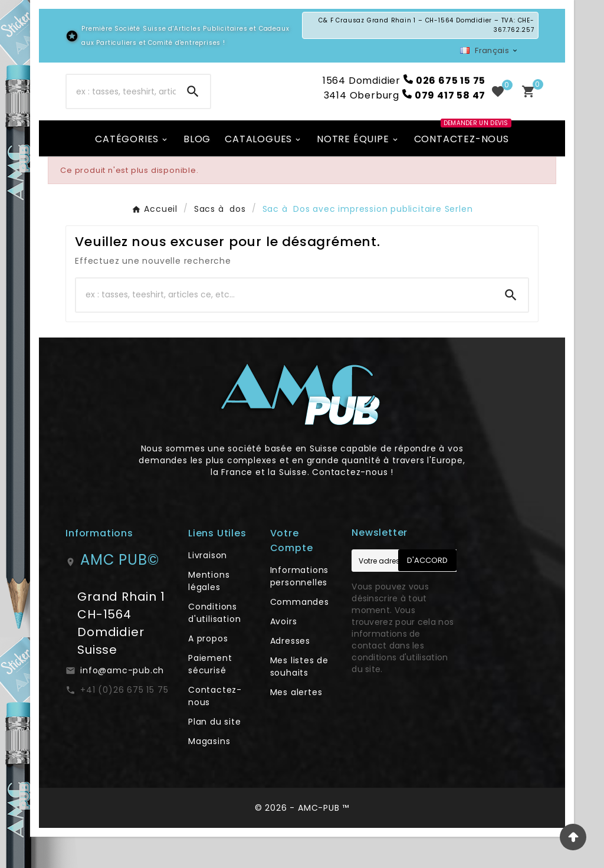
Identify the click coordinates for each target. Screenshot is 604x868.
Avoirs (284, 653)
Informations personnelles (300, 607)
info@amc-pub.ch (122, 702)
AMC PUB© (119, 591)
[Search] (193, 107)
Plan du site (215, 753)
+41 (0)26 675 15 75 (124, 721)
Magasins (209, 772)
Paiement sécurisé (210, 695)
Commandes (300, 633)
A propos (208, 670)
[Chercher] (121, 107)
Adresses (290, 672)
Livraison (208, 587)
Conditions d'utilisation (214, 644)
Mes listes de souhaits (299, 698)
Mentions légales (209, 612)
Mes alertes (296, 723)
